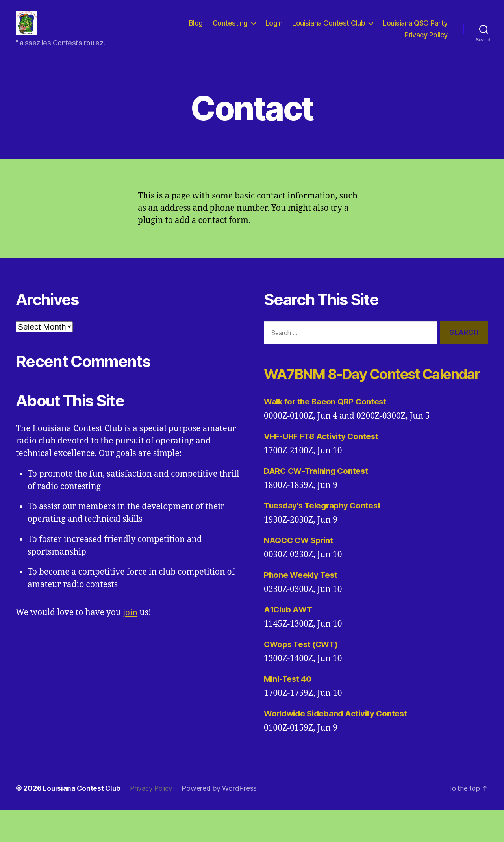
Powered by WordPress (223, 820)
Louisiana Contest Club (329, 29)
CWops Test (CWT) (303, 676)
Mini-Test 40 (289, 710)
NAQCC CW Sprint (300, 572)
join (131, 624)
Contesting (230, 29)
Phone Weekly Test (302, 606)
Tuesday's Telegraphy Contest (324, 537)
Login (274, 29)
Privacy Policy (426, 41)
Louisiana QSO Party (415, 29)
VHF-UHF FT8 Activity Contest (323, 468)
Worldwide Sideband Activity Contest (338, 745)
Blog (196, 29)
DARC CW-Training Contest (318, 502)
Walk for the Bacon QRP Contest (327, 433)
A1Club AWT (289, 641)
